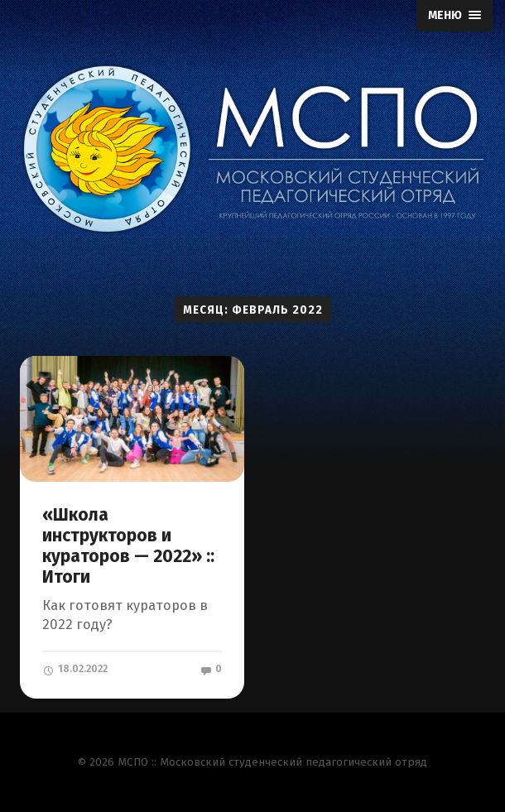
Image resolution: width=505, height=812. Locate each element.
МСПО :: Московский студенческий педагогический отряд (272, 762)
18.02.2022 (75, 669)
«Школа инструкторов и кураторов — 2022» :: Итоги (128, 546)
